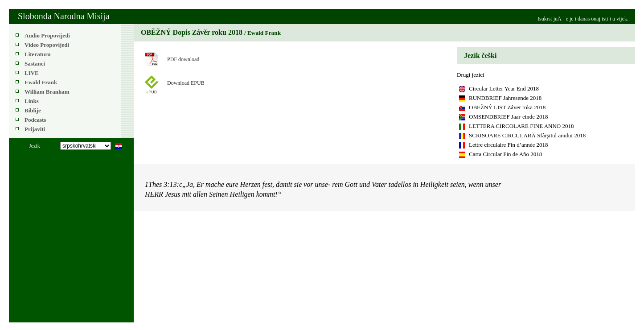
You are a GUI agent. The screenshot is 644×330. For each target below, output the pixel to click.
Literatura (37, 54)
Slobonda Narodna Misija (64, 16)
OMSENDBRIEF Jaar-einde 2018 (508, 117)
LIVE (32, 73)
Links (32, 101)
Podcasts (35, 120)
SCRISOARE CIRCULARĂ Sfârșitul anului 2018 (527, 135)
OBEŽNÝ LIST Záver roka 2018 (507, 107)
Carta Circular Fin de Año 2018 (505, 154)
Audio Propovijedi (47, 35)
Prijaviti (35, 129)
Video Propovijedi (47, 45)
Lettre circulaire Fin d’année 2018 (509, 145)
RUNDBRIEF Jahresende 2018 (505, 98)
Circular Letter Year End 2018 (504, 89)
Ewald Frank (41, 82)
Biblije (33, 110)
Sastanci (35, 64)
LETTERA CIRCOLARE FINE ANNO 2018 (521, 126)
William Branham (47, 92)
